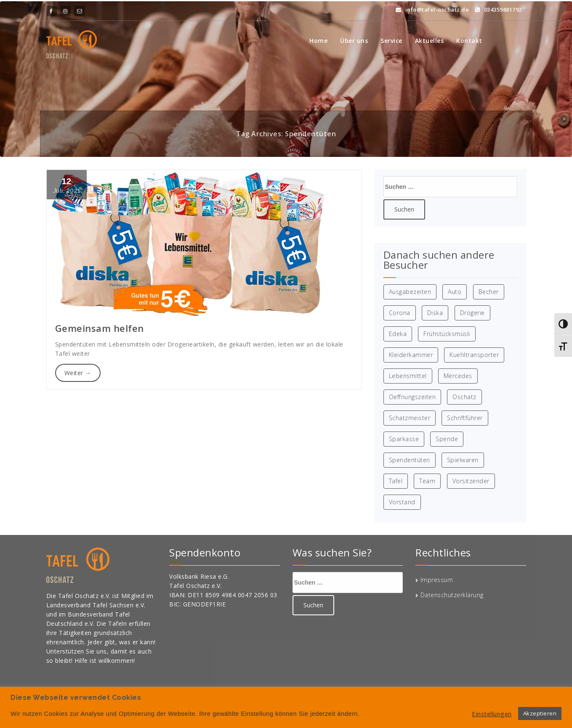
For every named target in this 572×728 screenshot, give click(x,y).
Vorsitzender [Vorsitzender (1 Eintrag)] (471, 481)
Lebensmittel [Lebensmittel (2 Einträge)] (408, 376)
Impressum (437, 580)
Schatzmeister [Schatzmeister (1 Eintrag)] (410, 418)
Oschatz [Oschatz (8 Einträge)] (464, 397)
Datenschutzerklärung (452, 595)
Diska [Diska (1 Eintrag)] (435, 313)
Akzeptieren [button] (540, 713)
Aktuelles (430, 41)
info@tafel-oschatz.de (432, 8)
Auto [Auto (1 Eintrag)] (455, 292)
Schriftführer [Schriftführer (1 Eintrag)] (465, 418)
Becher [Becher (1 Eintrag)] (489, 292)
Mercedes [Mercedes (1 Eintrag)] (458, 376)
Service (391, 41)
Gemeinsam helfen (100, 328)
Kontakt (469, 41)
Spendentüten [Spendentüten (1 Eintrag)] (410, 460)
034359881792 (499, 8)
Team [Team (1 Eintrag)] (427, 481)
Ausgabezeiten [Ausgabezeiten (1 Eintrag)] (410, 292)
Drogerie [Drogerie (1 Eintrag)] (472, 313)
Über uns (354, 41)
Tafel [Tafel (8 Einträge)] (396, 481)
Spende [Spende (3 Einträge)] (447, 439)
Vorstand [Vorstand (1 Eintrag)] (402, 502)
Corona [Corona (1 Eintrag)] (400, 313)
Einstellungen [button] (492, 714)
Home (318, 41)
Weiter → (78, 373)
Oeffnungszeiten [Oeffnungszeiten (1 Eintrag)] (412, 397)
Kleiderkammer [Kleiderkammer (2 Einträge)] (411, 355)
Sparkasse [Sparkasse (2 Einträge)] (404, 439)
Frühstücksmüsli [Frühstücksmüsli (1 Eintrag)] (447, 334)
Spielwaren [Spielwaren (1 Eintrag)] (463, 460)
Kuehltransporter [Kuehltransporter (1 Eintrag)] (474, 355)
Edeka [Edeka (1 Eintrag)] (398, 334)
